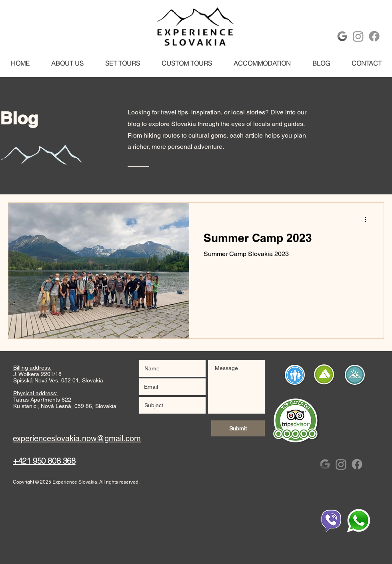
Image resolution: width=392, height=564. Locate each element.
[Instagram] (358, 36)
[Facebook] (374, 36)
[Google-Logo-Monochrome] (342, 36)
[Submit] (238, 428)
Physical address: (35, 393)
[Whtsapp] (359, 521)
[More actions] (368, 219)
